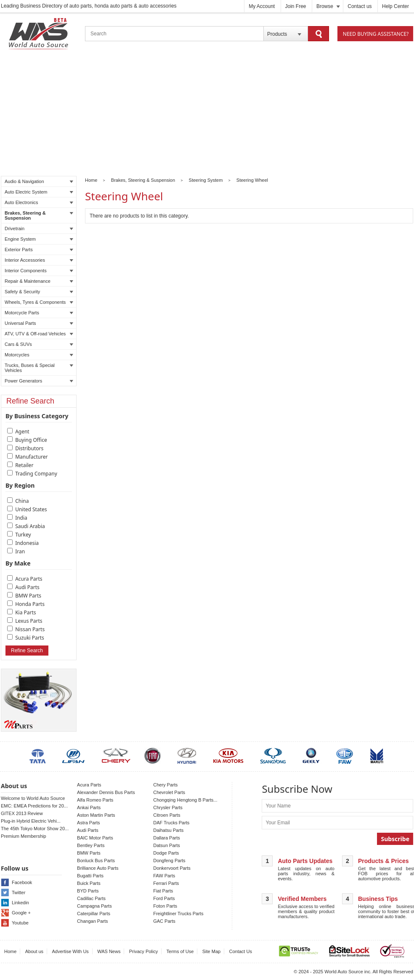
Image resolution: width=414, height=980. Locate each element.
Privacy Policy (143, 951)
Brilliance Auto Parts (98, 868)
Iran (20, 551)
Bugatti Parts (90, 876)
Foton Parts (165, 906)
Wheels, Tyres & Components (39, 302)
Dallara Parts (167, 838)
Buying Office (31, 440)
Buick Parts (89, 883)
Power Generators (39, 381)
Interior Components (39, 271)
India (21, 518)
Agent (22, 432)
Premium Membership (24, 836)
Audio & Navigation (39, 181)
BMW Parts (28, 596)
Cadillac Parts (91, 898)
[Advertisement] (207, 114)
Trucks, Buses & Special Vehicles (39, 368)
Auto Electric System (39, 192)
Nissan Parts (30, 629)
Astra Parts (88, 823)
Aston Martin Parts (96, 815)
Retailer (24, 465)
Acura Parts (29, 579)
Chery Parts (165, 785)
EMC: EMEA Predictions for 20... (34, 806)
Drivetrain (39, 228)
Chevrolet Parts (169, 792)
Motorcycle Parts (39, 313)
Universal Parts (39, 323)
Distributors (29, 448)
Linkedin (20, 903)
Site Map (211, 951)
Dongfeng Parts (169, 860)
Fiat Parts (163, 891)
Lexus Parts (29, 621)
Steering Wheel (252, 180)
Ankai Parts (89, 807)
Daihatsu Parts (168, 830)
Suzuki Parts (30, 638)
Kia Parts (25, 612)
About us (34, 951)
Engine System (39, 239)
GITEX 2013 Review (22, 813)
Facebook (22, 882)
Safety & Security (39, 292)
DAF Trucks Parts (171, 823)
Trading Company (36, 474)
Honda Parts (30, 604)
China (22, 501)
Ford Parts (164, 898)
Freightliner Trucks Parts (178, 914)
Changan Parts (92, 921)
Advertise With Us (70, 951)
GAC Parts (164, 921)
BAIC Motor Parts (95, 838)
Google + (21, 913)
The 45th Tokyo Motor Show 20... (35, 829)
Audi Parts (27, 587)
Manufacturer (31, 457)
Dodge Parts (166, 853)
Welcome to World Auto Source (33, 798)
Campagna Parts (94, 906)
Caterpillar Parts (94, 914)
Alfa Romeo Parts (95, 800)
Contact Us (241, 951)
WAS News (109, 951)
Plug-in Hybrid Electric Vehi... (31, 821)
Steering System (206, 180)
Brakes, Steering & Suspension (39, 215)
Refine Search (27, 651)
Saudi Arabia (30, 526)
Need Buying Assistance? (376, 34)
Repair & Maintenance (39, 281)
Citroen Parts (167, 815)
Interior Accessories (39, 260)
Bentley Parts (91, 845)
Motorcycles (39, 355)
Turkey (23, 535)
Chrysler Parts (168, 807)
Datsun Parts (167, 845)
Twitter (19, 892)
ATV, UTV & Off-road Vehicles (39, 334)
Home (91, 180)
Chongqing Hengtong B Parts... (185, 800)
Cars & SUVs (39, 344)
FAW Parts (164, 876)
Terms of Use (180, 951)
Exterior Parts (39, 250)
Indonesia (27, 543)
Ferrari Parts (166, 883)
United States (31, 509)
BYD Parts (88, 891)
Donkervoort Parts (172, 868)
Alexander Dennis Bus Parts (106, 792)
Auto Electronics (39, 202)
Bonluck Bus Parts (96, 860)
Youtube (20, 923)
